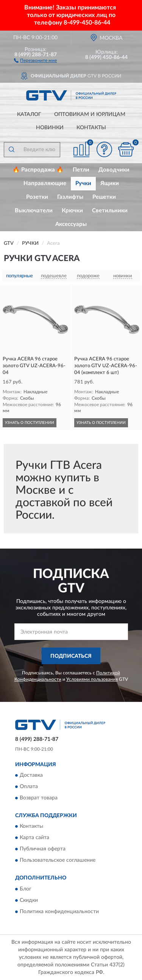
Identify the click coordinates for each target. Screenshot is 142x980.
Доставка (31, 775)
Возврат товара (39, 798)
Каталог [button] (29, 114)
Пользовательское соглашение (58, 861)
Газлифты (70, 197)
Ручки (83, 183)
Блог (26, 889)
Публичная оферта (43, 849)
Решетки (104, 197)
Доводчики (114, 170)
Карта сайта (34, 838)
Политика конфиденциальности (59, 912)
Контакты (91, 128)
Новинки (50, 128)
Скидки (29, 900)
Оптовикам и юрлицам (90, 114)
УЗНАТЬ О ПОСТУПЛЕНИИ (30, 423)
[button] (35, 60)
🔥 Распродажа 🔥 (38, 170)
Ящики (110, 183)
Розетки (37, 197)
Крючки (72, 211)
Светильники (110, 211)
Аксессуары (71, 224)
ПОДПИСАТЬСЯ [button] (71, 656)
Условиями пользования (92, 679)
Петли (81, 170)
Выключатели (34, 211)
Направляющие (45, 183)
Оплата (29, 787)
